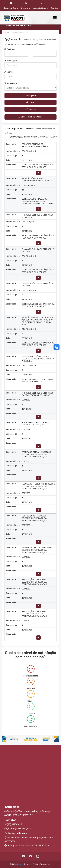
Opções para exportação (30, 117)
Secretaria (11, 83)
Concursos (30, 109)
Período (9, 49)
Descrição (11, 61)
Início (7, 33)
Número (9, 72)
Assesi (20, 864)
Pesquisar (30, 95)
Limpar (31, 102)
